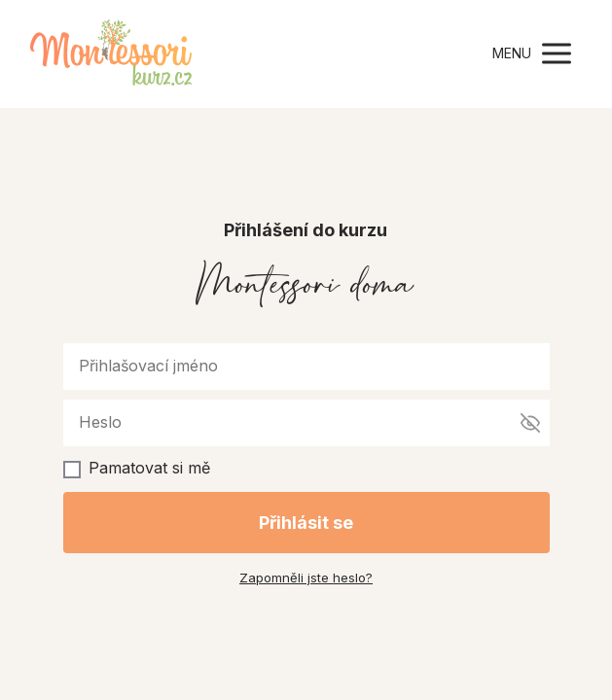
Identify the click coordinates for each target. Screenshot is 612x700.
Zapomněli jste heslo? (306, 577)
